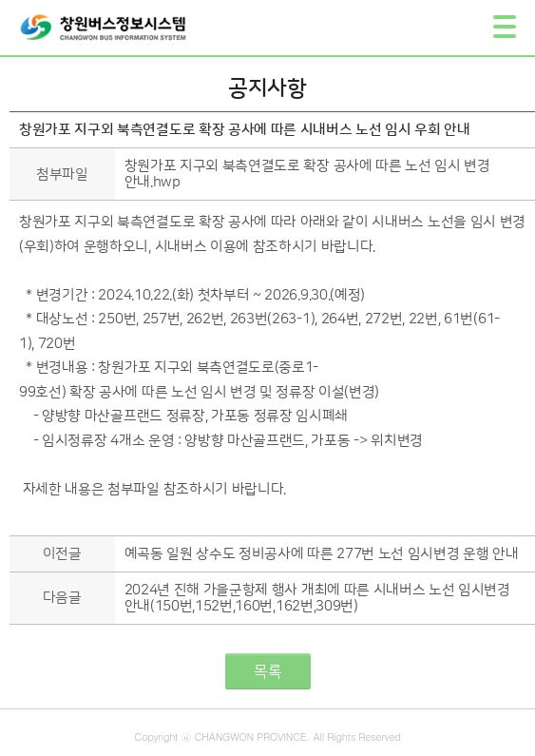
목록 (268, 671)
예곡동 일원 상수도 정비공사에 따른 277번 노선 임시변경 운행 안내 (322, 554)
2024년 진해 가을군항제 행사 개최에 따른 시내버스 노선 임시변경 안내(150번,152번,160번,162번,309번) (317, 598)
